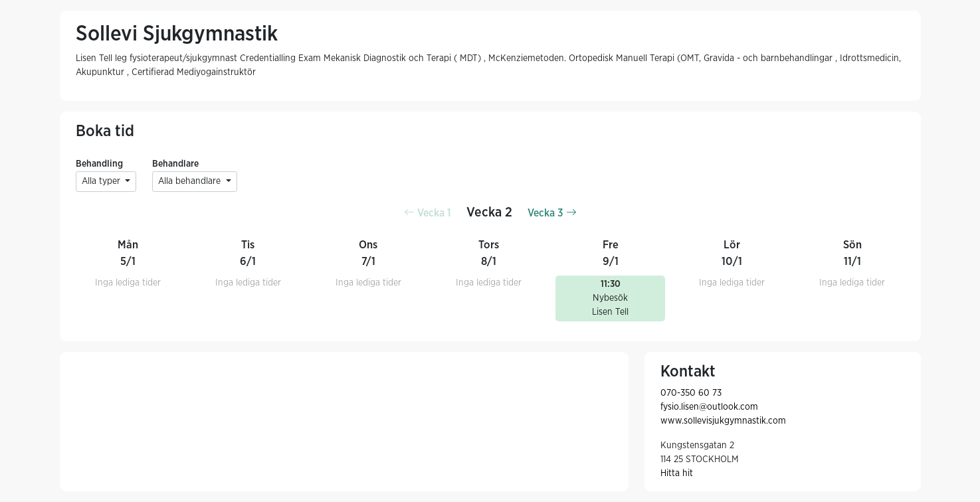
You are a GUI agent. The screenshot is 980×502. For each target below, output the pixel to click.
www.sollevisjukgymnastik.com (723, 421)
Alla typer (102, 181)
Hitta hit (677, 473)
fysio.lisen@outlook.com (709, 407)
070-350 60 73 (691, 393)
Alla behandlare (191, 181)
